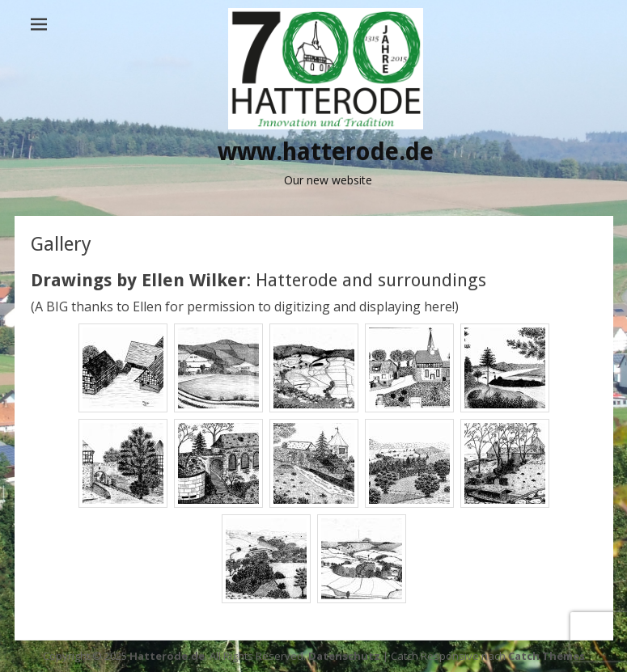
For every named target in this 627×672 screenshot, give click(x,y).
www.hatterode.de (326, 152)
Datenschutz (344, 656)
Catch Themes (547, 656)
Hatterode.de (167, 656)
